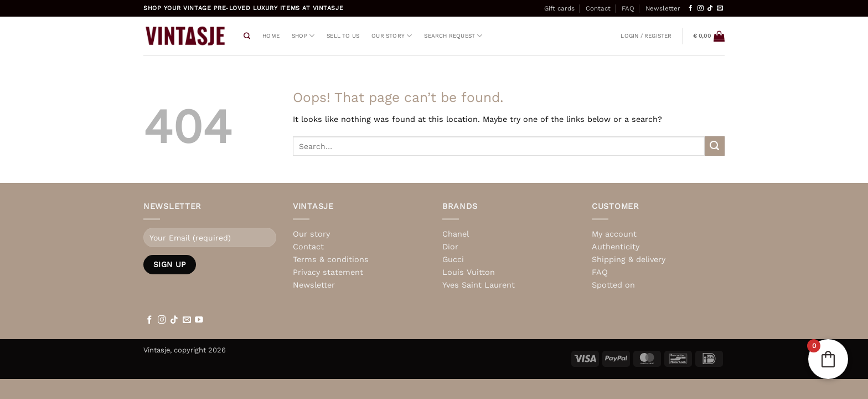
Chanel (456, 234)
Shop (303, 36)
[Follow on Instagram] (701, 8)
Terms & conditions (331, 259)
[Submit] (715, 146)
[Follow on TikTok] (710, 8)
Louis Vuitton (469, 272)
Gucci (453, 259)
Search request (453, 36)
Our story (392, 36)
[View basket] (709, 36)
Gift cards (559, 8)
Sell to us (343, 36)
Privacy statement (328, 272)
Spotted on (613, 285)
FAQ (628, 8)
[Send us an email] (720, 8)
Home (271, 36)
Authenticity (616, 247)
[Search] (247, 36)
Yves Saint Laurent (479, 285)
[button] (646, 36)
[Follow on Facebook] (691, 8)
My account (614, 234)
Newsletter (663, 8)
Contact (598, 8)
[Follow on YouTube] (199, 320)
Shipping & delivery (629, 259)
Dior (450, 247)
